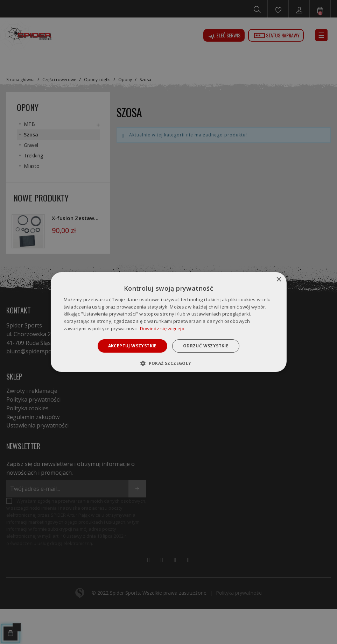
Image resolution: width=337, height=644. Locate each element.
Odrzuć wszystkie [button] (206, 346)
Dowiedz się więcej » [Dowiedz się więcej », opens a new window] (162, 328)
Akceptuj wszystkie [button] (132, 346)
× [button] (279, 280)
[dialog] (168, 322)
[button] (168, 363)
